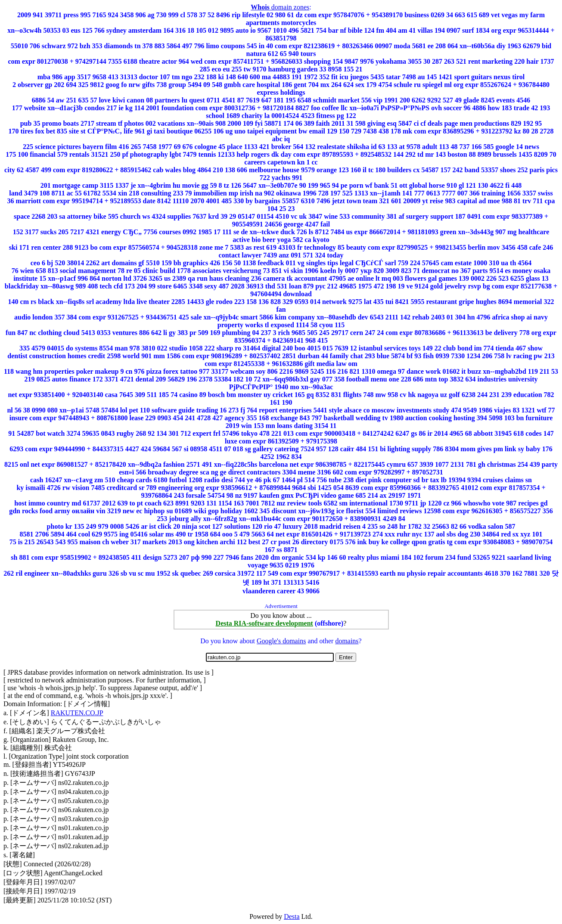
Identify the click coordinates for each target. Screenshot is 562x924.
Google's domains (281, 641)
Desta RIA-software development (264, 623)
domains (347, 641)
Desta (292, 916)
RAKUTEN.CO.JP (77, 713)
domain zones (280, 7)
